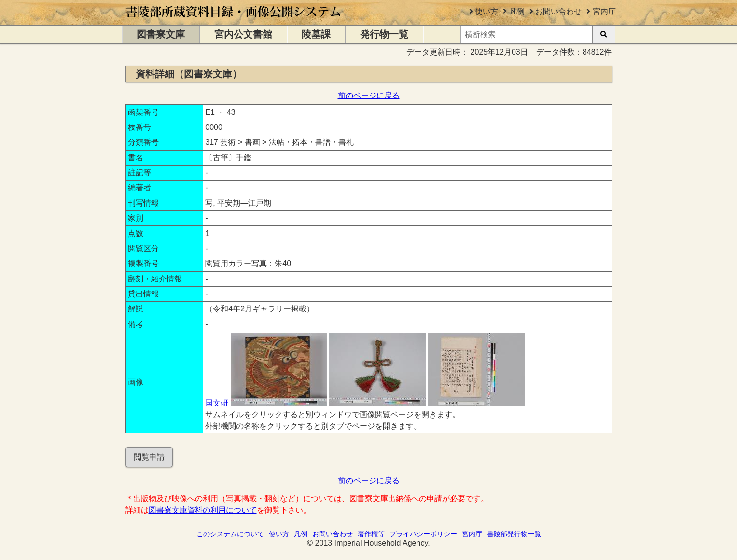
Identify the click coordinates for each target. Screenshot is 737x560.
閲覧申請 (149, 457)
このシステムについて (230, 534)
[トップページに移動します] (234, 21)
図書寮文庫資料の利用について (203, 510)
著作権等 (371, 534)
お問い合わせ (558, 11)
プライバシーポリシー (423, 534)
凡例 (517, 11)
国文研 (217, 403)
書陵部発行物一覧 (514, 534)
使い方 (487, 11)
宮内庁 (604, 11)
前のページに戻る (369, 95)
